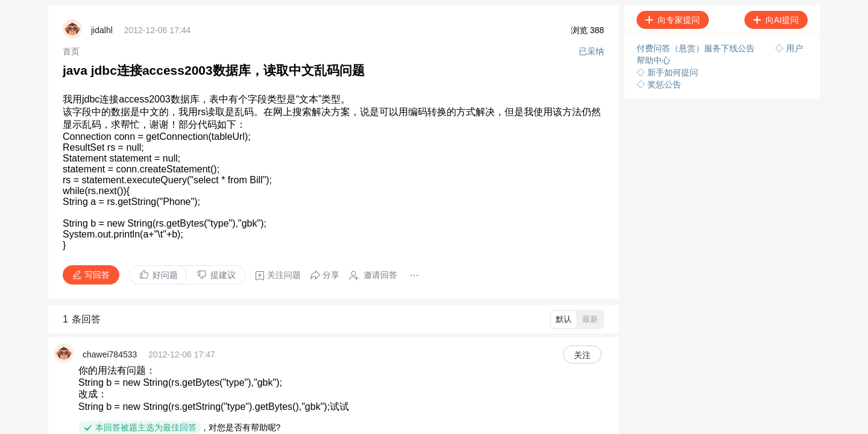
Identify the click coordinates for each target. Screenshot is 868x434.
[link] (71, 51)
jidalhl (102, 30)
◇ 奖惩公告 (659, 84)
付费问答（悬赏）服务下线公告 (697, 48)
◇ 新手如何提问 (667, 72)
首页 (71, 51)
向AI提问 (776, 20)
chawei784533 (110, 354)
